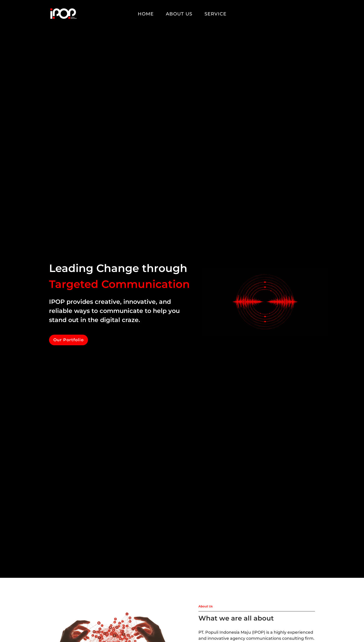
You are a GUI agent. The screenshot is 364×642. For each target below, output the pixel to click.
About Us (179, 14)
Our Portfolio (69, 340)
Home (146, 14)
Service (215, 14)
